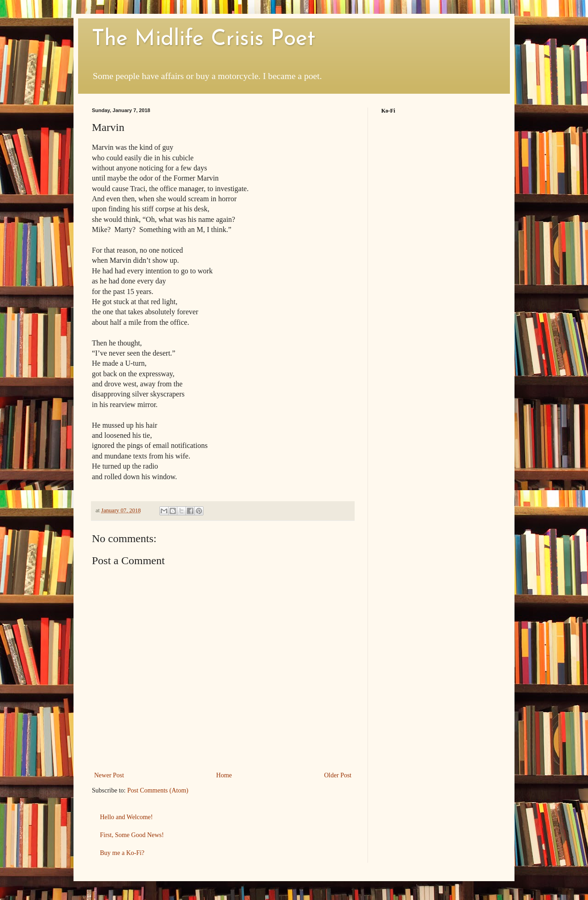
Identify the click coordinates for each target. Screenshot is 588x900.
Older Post (338, 775)
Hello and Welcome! (127, 817)
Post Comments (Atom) (158, 790)
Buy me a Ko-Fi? (122, 853)
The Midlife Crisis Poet (204, 40)
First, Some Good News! (132, 835)
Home (224, 775)
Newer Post (109, 775)
